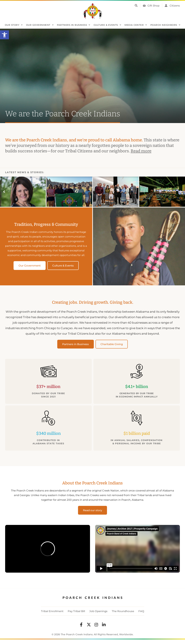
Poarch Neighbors (165, 25)
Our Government (40, 25)
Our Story (14, 25)
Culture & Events (107, 25)
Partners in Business (74, 25)
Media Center (136, 25)
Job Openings (98, 611)
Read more (141, 151)
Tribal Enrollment (52, 611)
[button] (4, 35)
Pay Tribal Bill (76, 611)
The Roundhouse (123, 611)
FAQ (141, 611)
